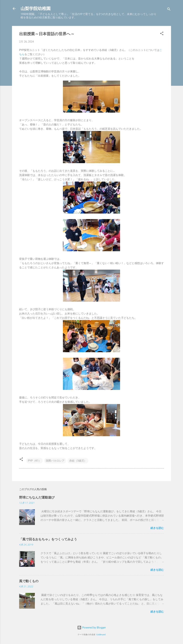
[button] (162, 34)
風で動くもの (29, 581)
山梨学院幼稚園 (36, 9)
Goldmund (101, 635)
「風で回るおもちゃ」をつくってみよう (48, 539)
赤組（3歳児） (78, 461)
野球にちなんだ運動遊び (37, 497)
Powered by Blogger (91, 628)
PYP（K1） (34, 461)
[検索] (169, 10)
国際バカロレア (55, 461)
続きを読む (157, 528)
